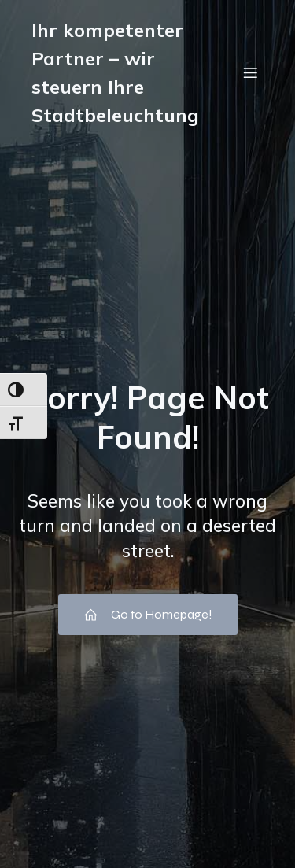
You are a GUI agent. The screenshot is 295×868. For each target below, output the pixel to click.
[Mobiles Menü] (250, 72)
